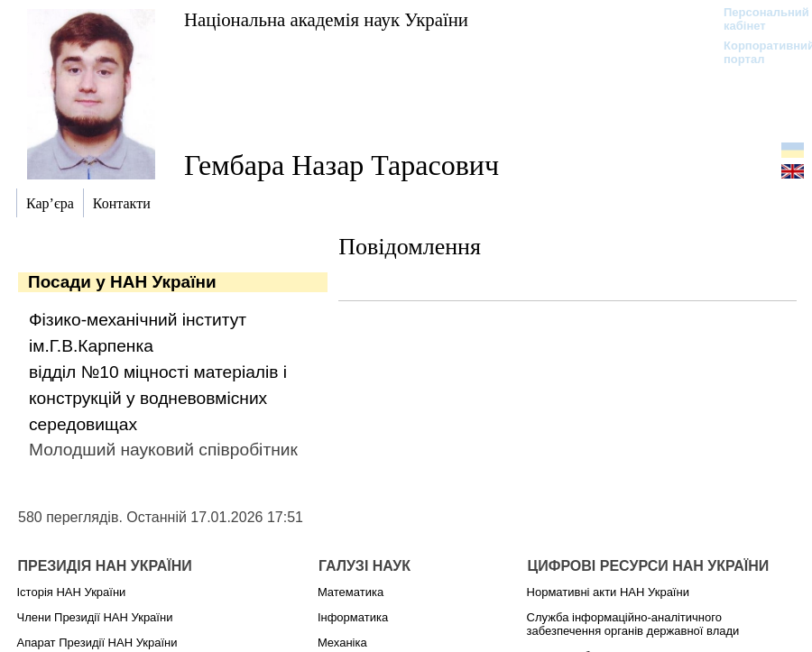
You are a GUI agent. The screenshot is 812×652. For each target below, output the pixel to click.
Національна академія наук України (326, 19)
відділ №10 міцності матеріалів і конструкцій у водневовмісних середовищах (158, 398)
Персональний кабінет (757, 19)
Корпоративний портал (757, 52)
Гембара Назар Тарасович (341, 165)
